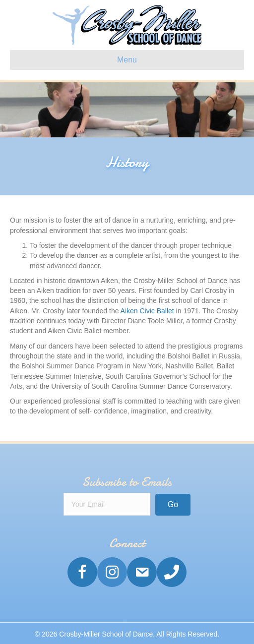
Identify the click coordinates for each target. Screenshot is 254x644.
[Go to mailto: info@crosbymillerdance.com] (142, 572)
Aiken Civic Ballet (147, 311)
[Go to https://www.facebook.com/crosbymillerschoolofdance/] (82, 572)
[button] (173, 505)
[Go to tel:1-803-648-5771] (172, 572)
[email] (107, 504)
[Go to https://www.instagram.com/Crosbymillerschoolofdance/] (112, 572)
